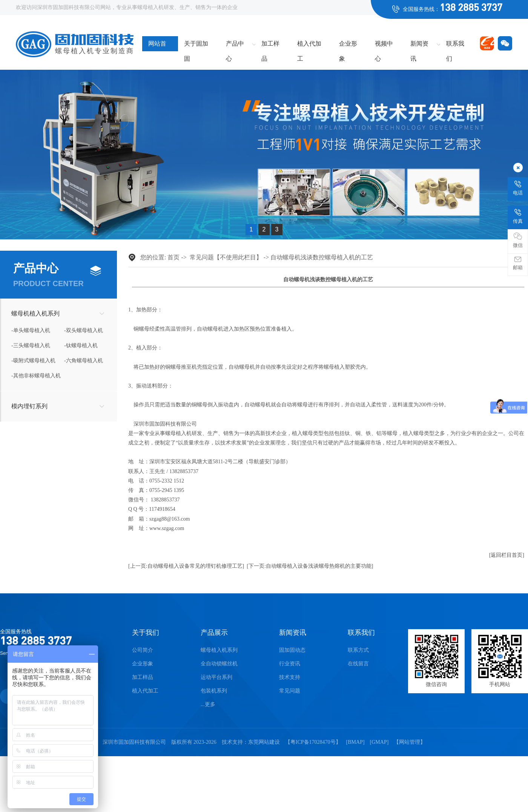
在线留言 (358, 664)
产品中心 (235, 46)
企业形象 (348, 46)
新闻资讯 (419, 46)
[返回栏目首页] (507, 555)
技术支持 (290, 677)
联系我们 (455, 46)
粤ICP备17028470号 (313, 742)
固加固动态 (292, 650)
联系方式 (358, 650)
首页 (173, 257)
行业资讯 (290, 664)
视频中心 (384, 46)
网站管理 (410, 742)
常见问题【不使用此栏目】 (226, 257)
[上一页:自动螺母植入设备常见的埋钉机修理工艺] (186, 566)
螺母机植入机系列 (35, 313)
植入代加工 (309, 46)
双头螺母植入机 (84, 330)
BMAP (355, 742)
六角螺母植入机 (84, 361)
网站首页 (157, 46)
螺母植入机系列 (219, 650)
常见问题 (290, 691)
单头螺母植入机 (32, 330)
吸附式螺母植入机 (34, 361)
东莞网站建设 (264, 742)
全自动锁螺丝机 (219, 664)
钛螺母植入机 (82, 345)
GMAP (379, 742)
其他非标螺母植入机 (37, 376)
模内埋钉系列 (29, 406)
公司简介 (143, 650)
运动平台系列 (216, 677)
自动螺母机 (210, 329)
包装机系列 (214, 691)
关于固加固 (196, 46)
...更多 (208, 704)
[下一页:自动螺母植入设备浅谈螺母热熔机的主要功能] (310, 566)
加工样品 (270, 46)
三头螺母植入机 (32, 345)
